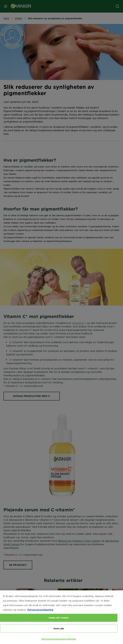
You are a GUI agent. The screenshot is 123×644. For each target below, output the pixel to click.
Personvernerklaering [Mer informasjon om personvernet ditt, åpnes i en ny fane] (40, 611)
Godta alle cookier (59, 619)
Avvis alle (59, 630)
